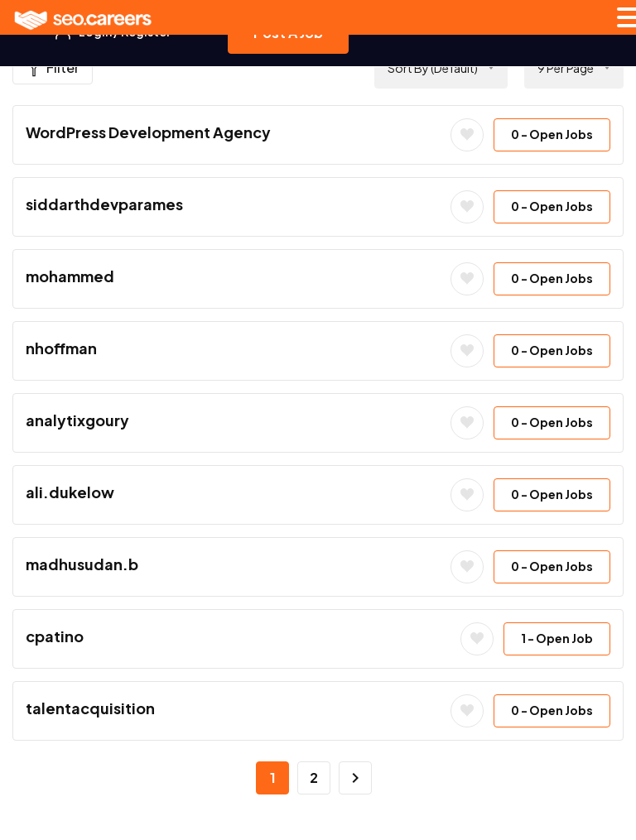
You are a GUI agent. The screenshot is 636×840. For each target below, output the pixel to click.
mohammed (70, 276)
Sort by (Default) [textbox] (433, 68)
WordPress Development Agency (148, 132)
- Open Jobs (552, 134)
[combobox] (441, 68)
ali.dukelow (70, 492)
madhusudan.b (82, 564)
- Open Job (557, 638)
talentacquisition (90, 708)
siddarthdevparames (104, 204)
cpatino (55, 636)
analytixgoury (77, 420)
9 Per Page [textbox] (566, 68)
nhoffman (61, 348)
